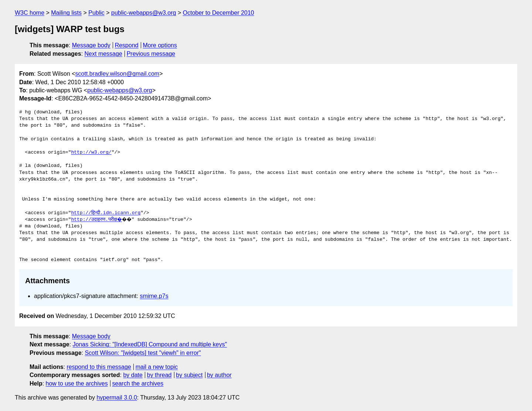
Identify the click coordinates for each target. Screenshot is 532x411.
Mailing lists (66, 13)
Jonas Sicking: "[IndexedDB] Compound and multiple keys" (150, 344)
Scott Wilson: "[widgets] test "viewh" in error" (143, 353)
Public (96, 13)
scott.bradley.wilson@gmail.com (117, 74)
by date (133, 375)
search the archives (138, 383)
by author (219, 375)
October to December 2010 (219, 13)
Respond (127, 45)
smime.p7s (154, 296)
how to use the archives (77, 383)
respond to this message (99, 367)
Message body (91, 45)
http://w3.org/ (91, 153)
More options (160, 45)
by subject (189, 375)
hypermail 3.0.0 (117, 398)
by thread (159, 375)
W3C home (30, 13)
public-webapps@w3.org (144, 13)
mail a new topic (157, 367)
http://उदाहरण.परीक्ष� (97, 220)
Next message (103, 54)
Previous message (151, 54)
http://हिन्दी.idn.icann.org (106, 213)
